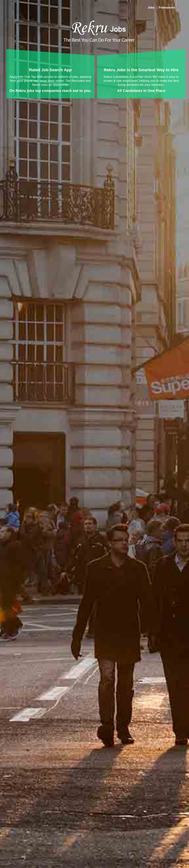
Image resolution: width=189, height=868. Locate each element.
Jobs (151, 8)
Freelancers (167, 8)
